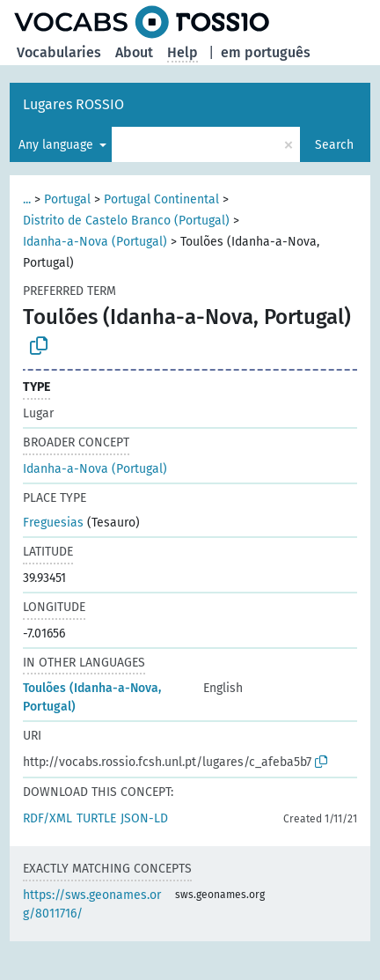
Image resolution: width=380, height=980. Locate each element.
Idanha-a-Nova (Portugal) (95, 242)
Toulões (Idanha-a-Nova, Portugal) (92, 697)
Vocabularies (59, 52)
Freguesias (53, 523)
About (134, 52)
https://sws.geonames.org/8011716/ (92, 904)
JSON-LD (144, 818)
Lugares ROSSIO (73, 104)
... (27, 199)
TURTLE (96, 818)
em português (266, 52)
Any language (58, 145)
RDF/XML (47, 818)
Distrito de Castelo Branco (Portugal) (126, 221)
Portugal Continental (161, 199)
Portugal (67, 199)
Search (334, 145)
